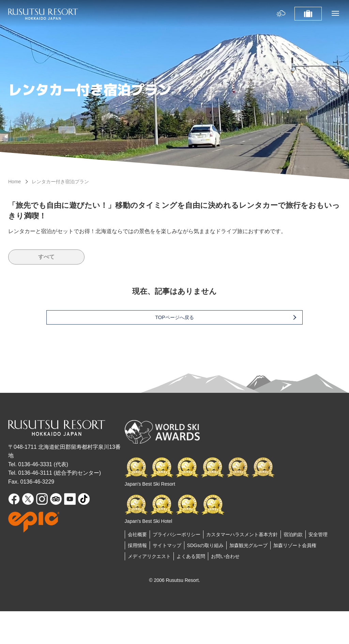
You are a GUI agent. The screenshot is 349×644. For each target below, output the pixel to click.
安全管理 (318, 534)
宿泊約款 (293, 534)
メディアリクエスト (149, 556)
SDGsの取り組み (205, 545)
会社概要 (137, 534)
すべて (46, 257)
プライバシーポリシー (177, 534)
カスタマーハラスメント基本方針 (242, 534)
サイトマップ (167, 545)
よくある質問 (191, 556)
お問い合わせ (225, 556)
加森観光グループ (248, 545)
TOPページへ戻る (186, 317)
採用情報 (137, 545)
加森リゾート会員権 (295, 545)
